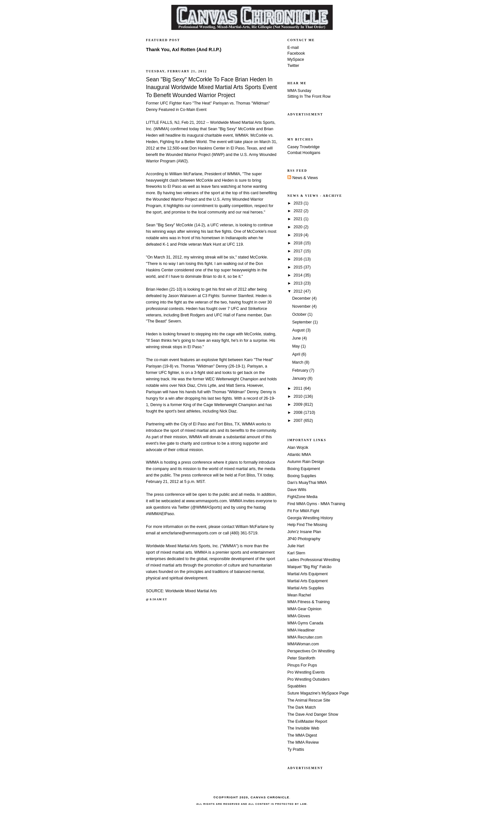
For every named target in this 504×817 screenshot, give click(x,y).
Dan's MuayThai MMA (307, 483)
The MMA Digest (302, 735)
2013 (298, 283)
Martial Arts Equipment (307, 574)
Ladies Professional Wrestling (314, 560)
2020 (298, 227)
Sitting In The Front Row (309, 96)
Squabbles (297, 686)
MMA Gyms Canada (305, 623)
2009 (298, 404)
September (302, 322)
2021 (298, 219)
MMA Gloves (299, 616)
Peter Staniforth (301, 658)
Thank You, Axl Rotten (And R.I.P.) (184, 50)
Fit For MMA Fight (303, 511)
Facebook (296, 53)
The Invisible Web (303, 728)
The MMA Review (303, 742)
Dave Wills (297, 490)
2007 (298, 421)
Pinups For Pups (302, 665)
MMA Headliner (301, 630)
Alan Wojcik (298, 448)
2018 (298, 243)
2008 (298, 413)
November (302, 306)
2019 (298, 235)
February (301, 370)
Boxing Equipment (304, 469)
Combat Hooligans (304, 153)
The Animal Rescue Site (309, 700)
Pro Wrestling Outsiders (308, 679)
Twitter (293, 66)
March (298, 362)
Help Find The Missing (307, 525)
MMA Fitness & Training (309, 602)
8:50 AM (156, 599)
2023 (298, 203)
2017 (298, 251)
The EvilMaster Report (307, 722)
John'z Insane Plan (304, 532)
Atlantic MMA (299, 455)
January (300, 378)
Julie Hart (296, 546)
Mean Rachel (299, 595)
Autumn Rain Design (306, 462)
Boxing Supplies (302, 476)
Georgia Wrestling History (310, 518)
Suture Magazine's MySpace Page (318, 693)
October (300, 314)
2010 (298, 396)
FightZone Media (302, 497)
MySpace (296, 59)
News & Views (303, 178)
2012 (298, 291)
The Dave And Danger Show (313, 714)
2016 (298, 259)
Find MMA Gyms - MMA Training (316, 504)
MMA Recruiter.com (305, 637)
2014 (298, 275)
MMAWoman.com (303, 644)
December (302, 298)
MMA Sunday (299, 91)
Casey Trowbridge (304, 147)
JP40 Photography (304, 539)
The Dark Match (302, 707)
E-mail (293, 48)
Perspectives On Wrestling (311, 651)
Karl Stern (296, 553)
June (297, 338)
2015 (298, 267)
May (297, 346)
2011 (298, 388)
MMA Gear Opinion (304, 609)
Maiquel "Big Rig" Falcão (309, 567)
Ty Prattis (296, 749)
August (299, 330)
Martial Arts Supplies (306, 588)
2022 (298, 211)
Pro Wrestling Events (306, 672)
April (297, 354)
